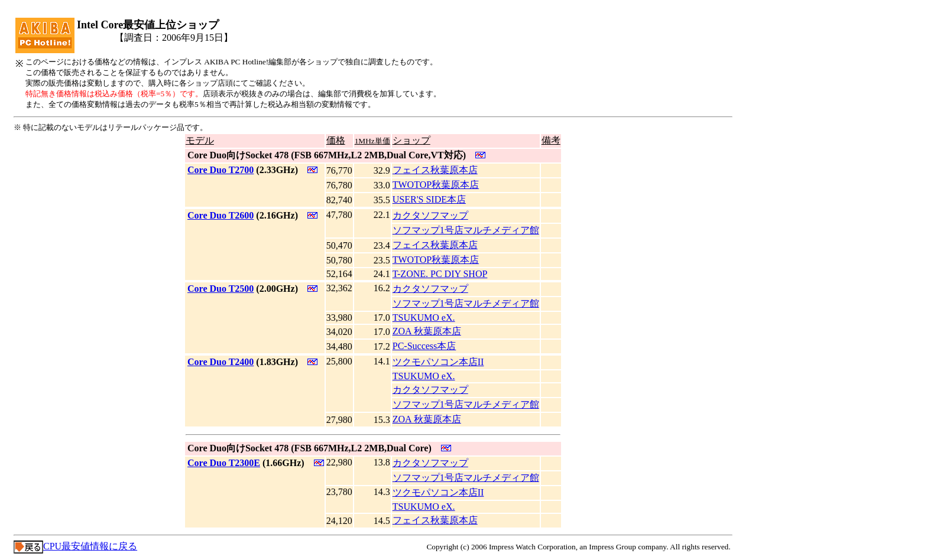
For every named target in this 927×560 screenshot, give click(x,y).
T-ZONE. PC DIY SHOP (440, 274)
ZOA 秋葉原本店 (427, 331)
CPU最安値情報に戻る (75, 546)
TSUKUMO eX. (424, 318)
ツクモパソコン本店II (438, 362)
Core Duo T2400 (221, 362)
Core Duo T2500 (221, 289)
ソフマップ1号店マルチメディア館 (466, 230)
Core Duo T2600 (221, 215)
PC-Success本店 (424, 346)
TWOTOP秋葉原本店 (436, 185)
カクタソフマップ (430, 215)
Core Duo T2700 (221, 170)
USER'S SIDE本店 (429, 199)
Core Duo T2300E (224, 463)
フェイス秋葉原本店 (435, 170)
